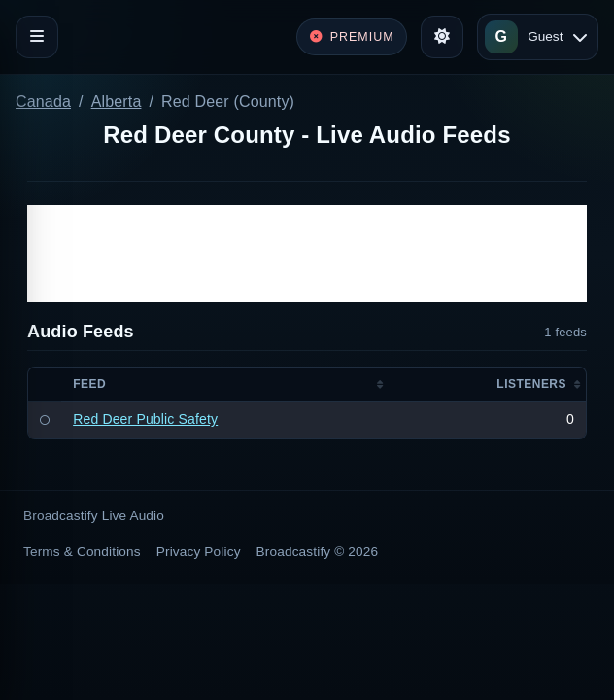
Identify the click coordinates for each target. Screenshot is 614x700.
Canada (43, 102)
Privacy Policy (199, 552)
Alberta (117, 102)
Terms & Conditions (82, 552)
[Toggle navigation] (37, 37)
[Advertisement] (307, 254)
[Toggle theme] (442, 37)
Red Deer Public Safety (145, 419)
